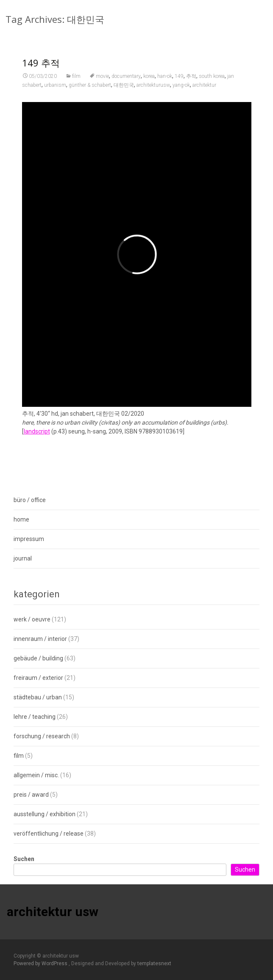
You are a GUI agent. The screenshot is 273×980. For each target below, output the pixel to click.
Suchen (24, 859)
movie (102, 82)
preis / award (31, 795)
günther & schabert (90, 91)
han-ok (165, 82)
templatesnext (154, 963)
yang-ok (181, 91)
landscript (37, 437)
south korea (212, 82)
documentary (126, 82)
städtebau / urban (38, 697)
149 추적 (41, 68)
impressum (29, 539)
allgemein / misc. (36, 775)
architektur (204, 91)
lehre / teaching (35, 717)
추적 (191, 82)
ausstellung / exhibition (45, 814)
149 (179, 82)
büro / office (30, 500)
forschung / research (42, 736)
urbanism (55, 91)
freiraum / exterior (38, 678)
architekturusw (153, 91)
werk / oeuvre (32, 619)
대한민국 (124, 91)
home (21, 519)
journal (23, 558)
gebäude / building (38, 658)
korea (149, 82)
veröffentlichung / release (49, 834)
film (76, 82)
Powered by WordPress (41, 963)
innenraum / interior (40, 639)
